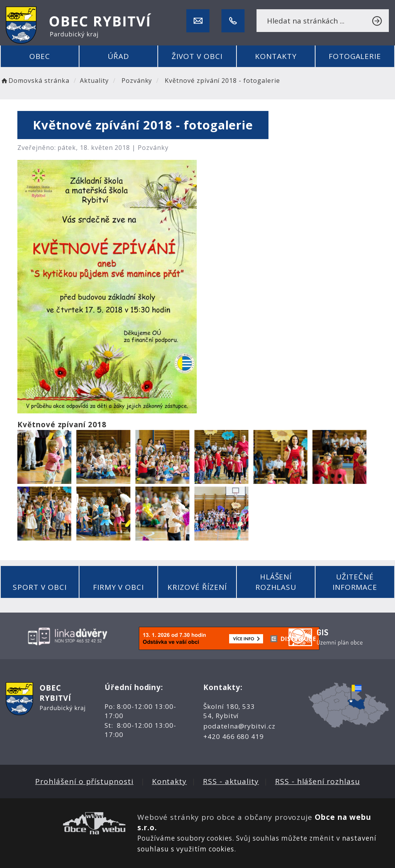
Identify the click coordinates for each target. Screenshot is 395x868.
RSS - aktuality (231, 781)
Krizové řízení (197, 587)
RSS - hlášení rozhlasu (317, 781)
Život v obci (197, 56)
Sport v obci (40, 587)
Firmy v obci (118, 587)
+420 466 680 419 (234, 736)
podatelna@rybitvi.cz (239, 726)
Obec (40, 56)
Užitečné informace (355, 582)
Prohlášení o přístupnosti (84, 781)
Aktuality (94, 81)
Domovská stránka (35, 81)
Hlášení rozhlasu (276, 582)
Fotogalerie (355, 56)
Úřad (118, 56)
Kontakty (276, 56)
